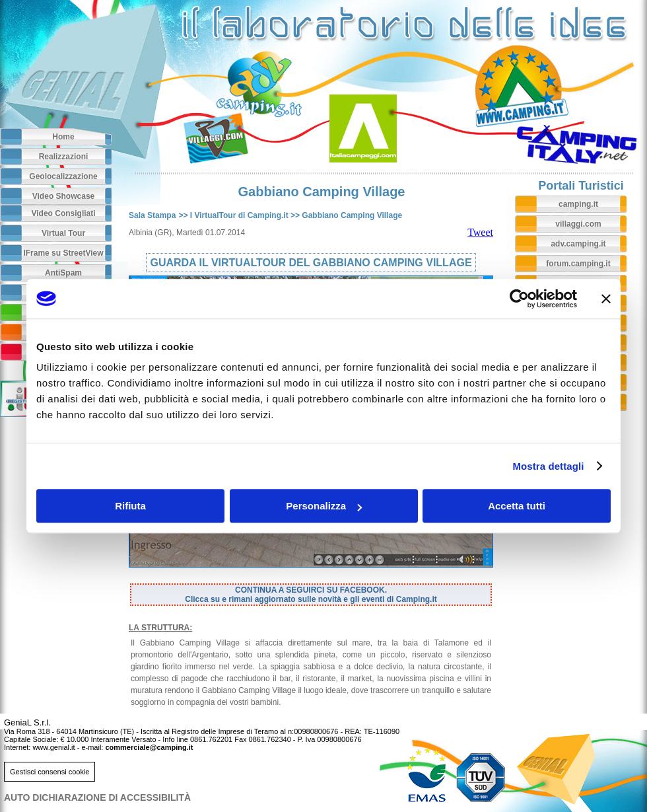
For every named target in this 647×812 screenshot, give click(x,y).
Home (63, 137)
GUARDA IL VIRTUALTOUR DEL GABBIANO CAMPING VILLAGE (311, 263)
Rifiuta (130, 506)
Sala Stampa (152, 215)
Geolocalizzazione (63, 176)
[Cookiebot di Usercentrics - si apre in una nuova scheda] (519, 299)
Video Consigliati (63, 213)
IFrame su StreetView (63, 253)
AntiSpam (63, 273)
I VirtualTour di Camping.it (239, 215)
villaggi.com (578, 224)
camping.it (578, 204)
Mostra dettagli (548, 466)
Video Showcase (63, 196)
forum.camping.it (578, 264)
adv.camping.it (578, 244)
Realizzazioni (64, 157)
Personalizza (324, 506)
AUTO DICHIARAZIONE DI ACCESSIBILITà (97, 797)
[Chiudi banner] (606, 299)
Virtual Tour (63, 233)
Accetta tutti (517, 506)
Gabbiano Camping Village (352, 215)
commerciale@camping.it (149, 747)
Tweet (480, 232)
